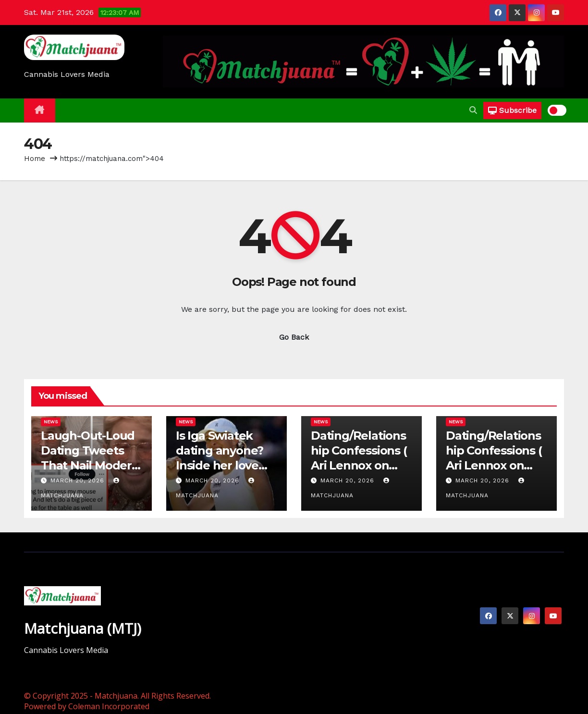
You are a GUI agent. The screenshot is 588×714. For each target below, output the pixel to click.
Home (35, 159)
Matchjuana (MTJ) (83, 628)
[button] (473, 110)
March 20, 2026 (79, 480)
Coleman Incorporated (109, 706)
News (51, 422)
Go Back (294, 337)
